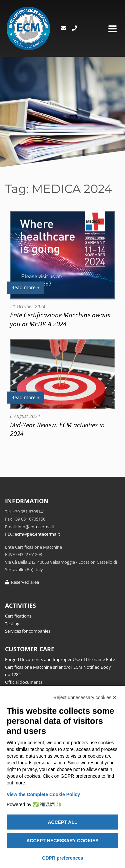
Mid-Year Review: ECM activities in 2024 (57, 429)
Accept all (62, 822)
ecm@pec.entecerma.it (37, 534)
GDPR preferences (63, 858)
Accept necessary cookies (62, 841)
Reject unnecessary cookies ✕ (85, 697)
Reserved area (22, 582)
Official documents (24, 682)
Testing (12, 624)
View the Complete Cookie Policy (43, 794)
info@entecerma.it (36, 527)
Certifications (18, 616)
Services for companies (28, 631)
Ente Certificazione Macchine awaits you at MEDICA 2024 (60, 319)
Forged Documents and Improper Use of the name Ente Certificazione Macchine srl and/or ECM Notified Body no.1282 (60, 667)
